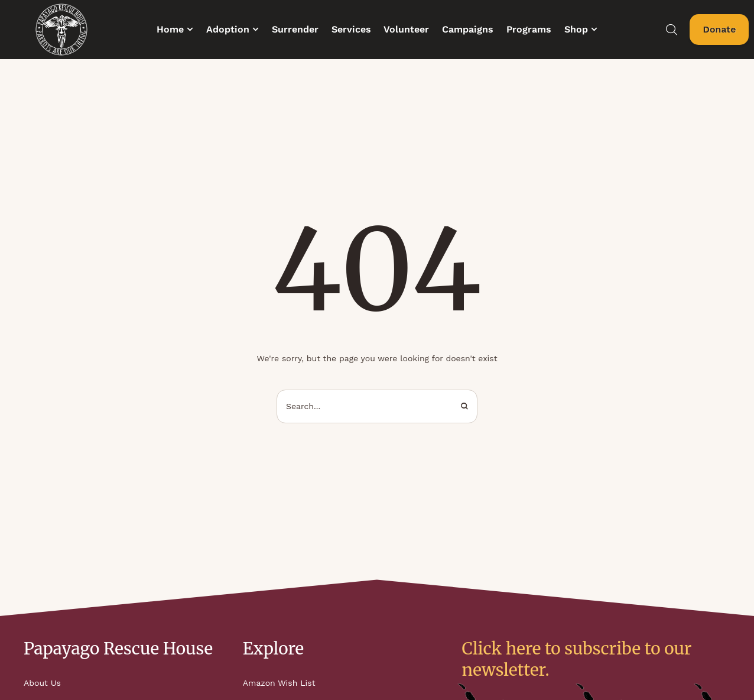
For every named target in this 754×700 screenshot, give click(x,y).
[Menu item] (175, 30)
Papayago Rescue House (118, 649)
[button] (190, 29)
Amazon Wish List (279, 683)
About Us (42, 683)
